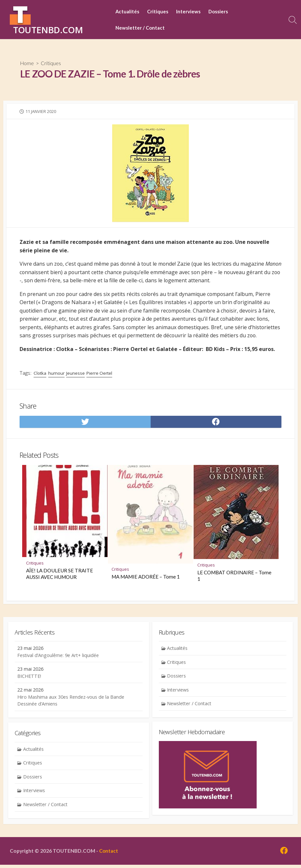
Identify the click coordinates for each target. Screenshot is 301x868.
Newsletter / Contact (142, 28)
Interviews (190, 12)
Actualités (129, 12)
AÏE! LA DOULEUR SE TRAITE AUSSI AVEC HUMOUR (60, 575)
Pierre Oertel (101, 374)
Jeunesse (76, 374)
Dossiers (220, 12)
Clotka (40, 374)
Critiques (159, 12)
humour (57, 374)
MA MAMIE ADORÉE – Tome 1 (146, 578)
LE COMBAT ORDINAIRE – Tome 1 (234, 577)
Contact (109, 854)
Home (27, 63)
